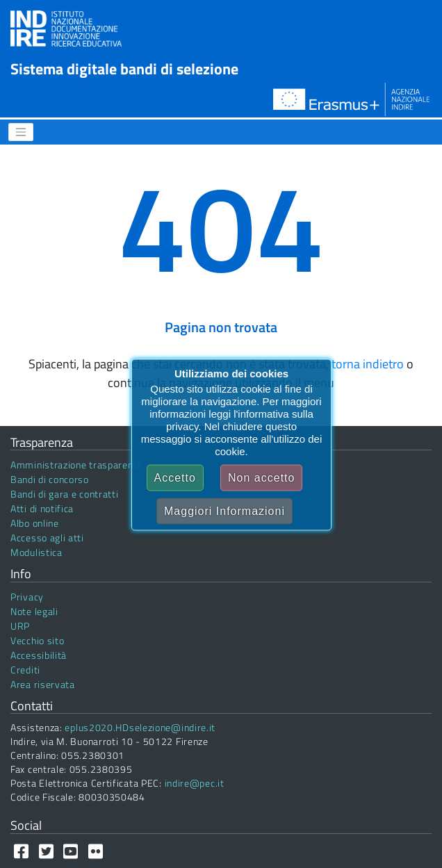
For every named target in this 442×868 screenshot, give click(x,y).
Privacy (27, 597)
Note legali (34, 611)
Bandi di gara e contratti (65, 494)
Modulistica (36, 552)
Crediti (25, 670)
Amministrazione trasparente (76, 465)
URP (20, 626)
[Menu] (21, 132)
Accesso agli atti (47, 538)
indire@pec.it (195, 783)
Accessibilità (39, 655)
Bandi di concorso (50, 479)
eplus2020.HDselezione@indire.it (140, 727)
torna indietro (368, 364)
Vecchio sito (37, 640)
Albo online (35, 523)
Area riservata (43, 684)
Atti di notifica (42, 508)
